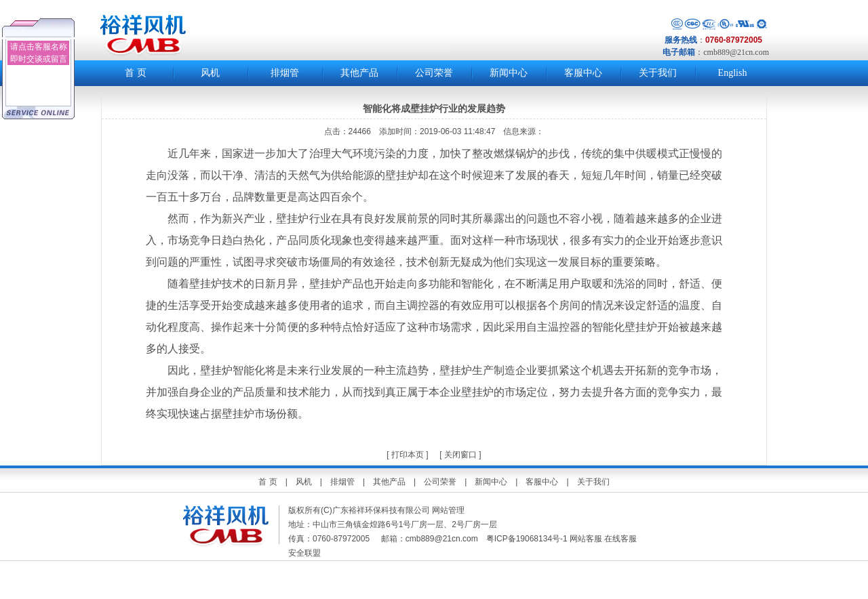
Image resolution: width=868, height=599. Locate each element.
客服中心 (583, 73)
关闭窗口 (460, 455)
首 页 (136, 73)
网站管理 (448, 510)
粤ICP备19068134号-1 (527, 539)
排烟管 (285, 73)
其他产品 (359, 73)
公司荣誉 (434, 73)
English (733, 73)
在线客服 (620, 539)
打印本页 (407, 455)
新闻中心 (509, 73)
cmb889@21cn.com (736, 52)
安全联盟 (305, 553)
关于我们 (658, 73)
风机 (210, 73)
